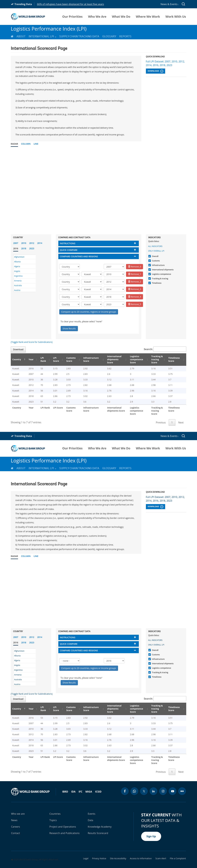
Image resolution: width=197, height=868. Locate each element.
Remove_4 (135, 297)
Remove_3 (135, 289)
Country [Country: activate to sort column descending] (17, 359)
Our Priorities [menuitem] (72, 17)
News (14, 814)
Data (90, 814)
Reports (125, 36)
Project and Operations (63, 821)
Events (91, 808)
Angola (17, 271)
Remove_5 (135, 304)
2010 (24, 243)
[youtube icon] (173, 785)
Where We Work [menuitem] (148, 17)
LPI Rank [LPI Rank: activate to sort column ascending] (40, 359)
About (21, 36)
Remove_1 (135, 274)
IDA (73, 785)
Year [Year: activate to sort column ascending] (29, 359)
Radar (14, 144)
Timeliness (156, 283)
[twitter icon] (144, 785)
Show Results (69, 328)
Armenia (18, 281)
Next (181, 419)
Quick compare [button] (69, 250)
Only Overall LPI (156, 251)
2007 (16, 243)
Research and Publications (64, 827)
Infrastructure (158, 265)
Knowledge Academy (100, 821)
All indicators (155, 246)
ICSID (98, 785)
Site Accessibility (118, 852)
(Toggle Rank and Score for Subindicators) (32, 342)
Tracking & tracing (160, 279)
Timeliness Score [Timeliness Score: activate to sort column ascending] (175, 359)
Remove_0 (135, 267)
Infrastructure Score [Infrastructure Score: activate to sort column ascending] (86, 359)
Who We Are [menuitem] (97, 17)
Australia (18, 285)
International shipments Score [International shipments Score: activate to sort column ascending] (110, 359)
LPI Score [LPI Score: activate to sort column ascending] (52, 359)
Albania (17, 262)
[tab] (99, 243)
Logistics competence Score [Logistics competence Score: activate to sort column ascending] (133, 359)
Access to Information (141, 852)
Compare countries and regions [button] (79, 256)
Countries (55, 808)
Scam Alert (161, 852)
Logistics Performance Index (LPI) (49, 29)
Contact (15, 827)
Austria (17, 290)
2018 (24, 248)
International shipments (162, 270)
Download (156, 71)
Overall (155, 256)
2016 (16, 248)
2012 (32, 243)
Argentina (18, 276)
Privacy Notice (99, 852)
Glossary (109, 36)
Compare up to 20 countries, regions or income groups (89, 312)
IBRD (65, 785)
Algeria (17, 266)
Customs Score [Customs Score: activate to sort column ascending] (66, 359)
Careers (16, 821)
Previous (161, 419)
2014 (40, 243)
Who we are (18, 808)
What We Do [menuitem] (121, 17)
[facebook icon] (125, 785)
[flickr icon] (182, 785)
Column (26, 144)
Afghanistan (19, 257)
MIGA (89, 785)
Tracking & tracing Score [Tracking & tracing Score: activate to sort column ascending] (155, 359)
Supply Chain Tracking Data (79, 36)
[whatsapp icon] (134, 785)
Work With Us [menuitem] (176, 17)
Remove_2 (135, 282)
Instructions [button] (68, 243)
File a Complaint (178, 852)
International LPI (42, 36)
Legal (86, 852)
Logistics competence (161, 274)
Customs (156, 261)
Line (36, 144)
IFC (80, 785)
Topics (53, 814)
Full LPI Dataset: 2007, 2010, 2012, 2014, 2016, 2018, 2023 (165, 63)
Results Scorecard (98, 827)
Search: (165, 349)
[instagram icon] (163, 785)
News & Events (170, 4)
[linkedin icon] (153, 785)
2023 (32, 248)
